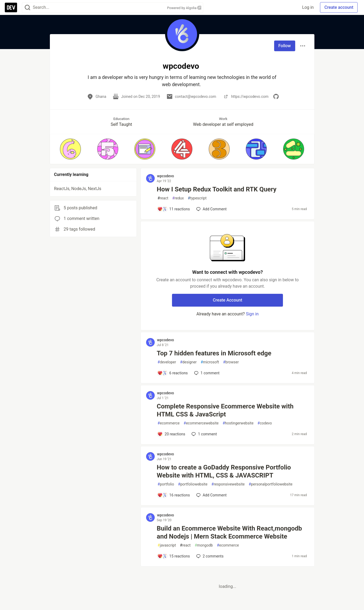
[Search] (27, 8)
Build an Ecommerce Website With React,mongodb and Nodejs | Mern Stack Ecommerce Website (229, 532)
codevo (265, 423)
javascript (167, 545)
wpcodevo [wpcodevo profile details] (166, 176)
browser (231, 362)
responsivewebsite (228, 484)
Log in (308, 7)
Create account (339, 7)
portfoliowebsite (193, 484)
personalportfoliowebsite (271, 484)
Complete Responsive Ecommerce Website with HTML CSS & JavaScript (225, 410)
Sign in (252, 314)
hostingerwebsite (238, 423)
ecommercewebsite (201, 423)
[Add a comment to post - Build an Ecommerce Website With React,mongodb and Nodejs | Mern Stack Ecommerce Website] (174, 556)
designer (188, 362)
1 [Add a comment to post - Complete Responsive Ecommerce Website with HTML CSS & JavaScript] (204, 434)
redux (178, 198)
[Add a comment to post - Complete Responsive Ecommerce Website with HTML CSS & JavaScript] (171, 434)
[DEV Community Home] (11, 7)
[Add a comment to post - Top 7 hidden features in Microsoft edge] (173, 373)
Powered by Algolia (184, 8)
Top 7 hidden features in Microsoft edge (214, 353)
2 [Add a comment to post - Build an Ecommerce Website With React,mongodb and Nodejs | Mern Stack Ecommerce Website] (209, 556)
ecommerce (169, 423)
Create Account (228, 300)
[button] (71, 149)
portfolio (166, 484)
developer (167, 362)
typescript (197, 198)
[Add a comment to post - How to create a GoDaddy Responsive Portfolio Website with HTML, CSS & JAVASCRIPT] (174, 495)
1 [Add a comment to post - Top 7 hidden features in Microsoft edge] (206, 373)
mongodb (204, 545)
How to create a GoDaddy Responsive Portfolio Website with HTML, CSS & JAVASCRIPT (224, 471)
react (163, 198)
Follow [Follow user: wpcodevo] (285, 46)
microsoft (210, 362)
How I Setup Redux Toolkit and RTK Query (217, 189)
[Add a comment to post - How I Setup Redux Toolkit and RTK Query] (174, 209)
